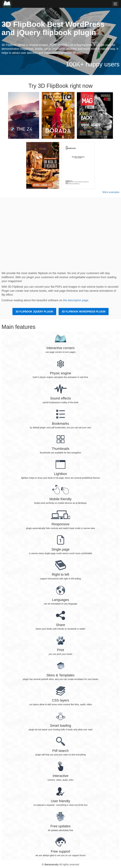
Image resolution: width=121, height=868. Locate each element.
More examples (111, 192)
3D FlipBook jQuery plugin (34, 312)
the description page (76, 300)
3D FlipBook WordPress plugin (84, 312)
